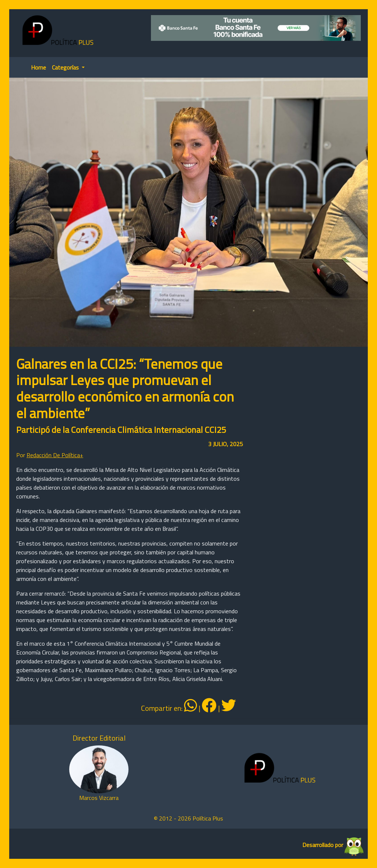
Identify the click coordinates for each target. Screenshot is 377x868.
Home (38, 67)
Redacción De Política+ (55, 455)
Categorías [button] (66, 67)
